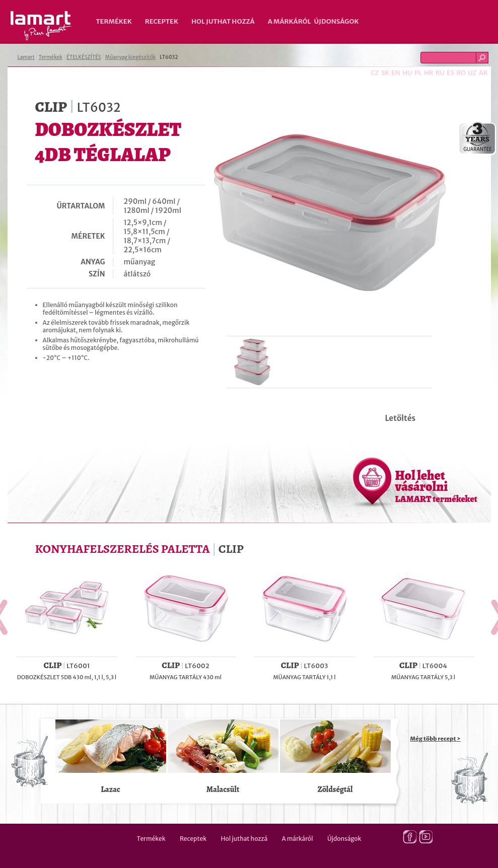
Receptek (162, 21)
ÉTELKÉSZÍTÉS (84, 57)
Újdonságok (337, 21)
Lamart (41, 26)
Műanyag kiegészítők (131, 57)
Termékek (114, 21)
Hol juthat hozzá (223, 21)
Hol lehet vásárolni (436, 486)
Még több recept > (436, 739)
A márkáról (290, 21)
